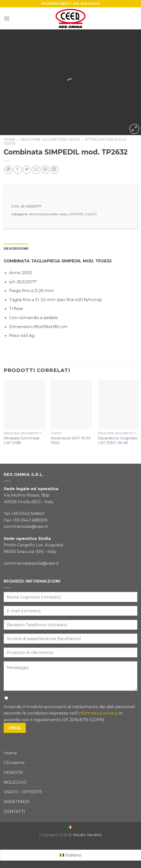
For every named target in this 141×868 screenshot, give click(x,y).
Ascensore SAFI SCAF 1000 (71, 440)
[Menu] (7, 18)
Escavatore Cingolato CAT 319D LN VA (118, 440)
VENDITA (13, 772)
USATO (91, 214)
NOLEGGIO (15, 782)
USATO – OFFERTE (23, 792)
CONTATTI (14, 811)
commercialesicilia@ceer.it (31, 563)
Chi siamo (14, 763)
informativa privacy (98, 713)
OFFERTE (76, 214)
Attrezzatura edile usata (48, 214)
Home (10, 140)
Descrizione (16, 248)
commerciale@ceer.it (26, 526)
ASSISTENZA (17, 802)
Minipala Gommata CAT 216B (21, 440)
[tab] (16, 249)
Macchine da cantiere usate (50, 140)
